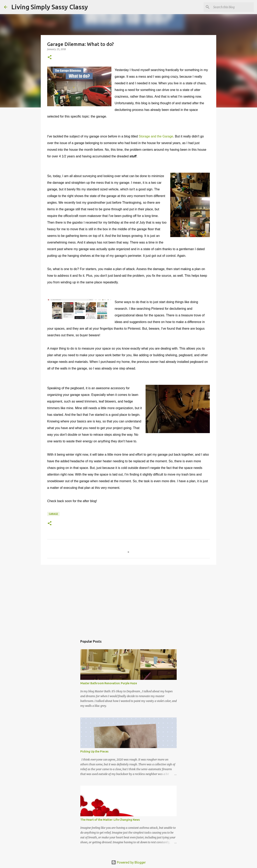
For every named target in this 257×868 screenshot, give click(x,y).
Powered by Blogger (128, 862)
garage (53, 514)
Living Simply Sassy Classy (50, 7)
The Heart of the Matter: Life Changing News (110, 820)
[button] (50, 57)
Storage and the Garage (156, 136)
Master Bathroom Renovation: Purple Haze (109, 683)
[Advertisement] (128, 599)
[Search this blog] (233, 7)
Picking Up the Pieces (94, 751)
